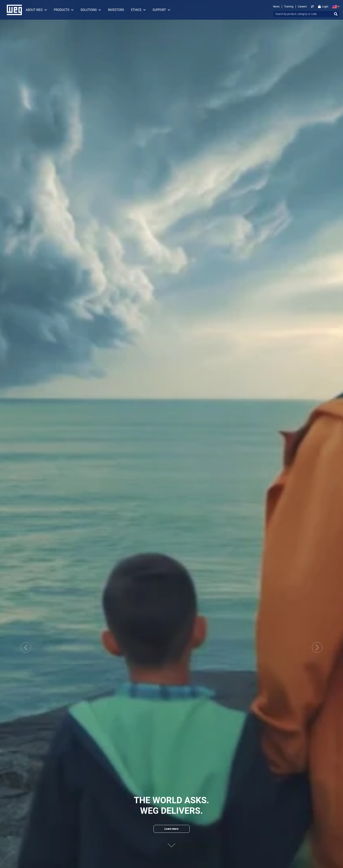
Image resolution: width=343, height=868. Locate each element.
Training (289, 7)
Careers (302, 7)
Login (323, 7)
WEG (13, 10)
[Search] (336, 14)
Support (159, 10)
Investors (116, 10)
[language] (335, 7)
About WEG (34, 10)
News (276, 7)
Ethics (136, 10)
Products (62, 10)
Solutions (89, 10)
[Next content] (171, 842)
